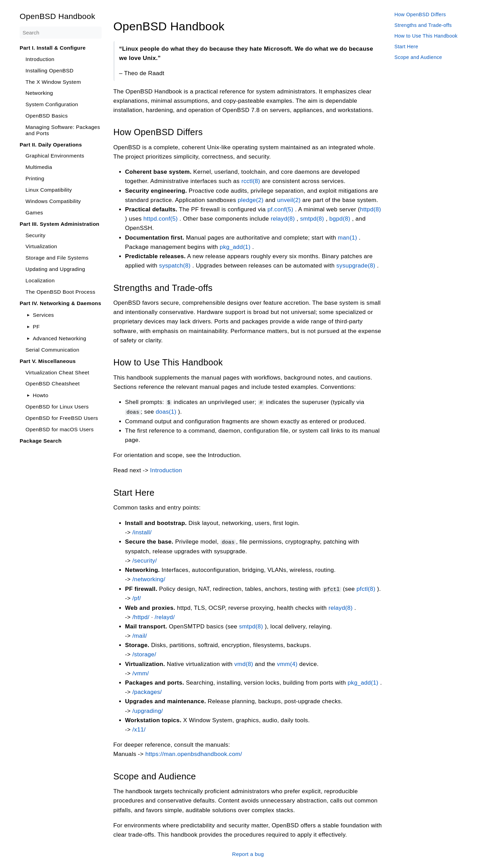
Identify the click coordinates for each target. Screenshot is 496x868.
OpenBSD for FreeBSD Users (62, 418)
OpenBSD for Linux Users (57, 407)
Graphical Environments (55, 156)
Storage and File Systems (57, 258)
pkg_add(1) (235, 247)
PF (36, 327)
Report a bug (248, 853)
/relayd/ (165, 616)
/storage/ (144, 654)
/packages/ (147, 691)
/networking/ (149, 579)
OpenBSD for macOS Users (60, 429)
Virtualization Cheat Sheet (57, 372)
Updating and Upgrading (55, 269)
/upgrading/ (148, 710)
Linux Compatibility (49, 190)
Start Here (406, 47)
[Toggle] (28, 315)
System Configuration (52, 104)
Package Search (41, 441)
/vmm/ (141, 672)
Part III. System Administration (60, 224)
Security (35, 235)
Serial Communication (52, 350)
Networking (39, 93)
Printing (35, 178)
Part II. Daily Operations (51, 145)
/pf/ (137, 598)
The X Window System (53, 82)
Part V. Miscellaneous (48, 361)
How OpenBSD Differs (420, 14)
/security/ (144, 560)
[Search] (61, 33)
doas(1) (166, 411)
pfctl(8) (366, 588)
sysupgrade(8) (356, 266)
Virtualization (41, 246)
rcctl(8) (251, 181)
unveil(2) (289, 200)
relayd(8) (283, 219)
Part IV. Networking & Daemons (60, 303)
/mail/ (140, 635)
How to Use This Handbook (426, 36)
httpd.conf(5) (161, 219)
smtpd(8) (312, 219)
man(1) (348, 237)
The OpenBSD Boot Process (60, 292)
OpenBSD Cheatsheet (53, 383)
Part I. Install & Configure (53, 48)
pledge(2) (251, 200)
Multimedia (39, 167)
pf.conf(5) (280, 209)
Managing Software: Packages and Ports (63, 130)
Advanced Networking (59, 338)
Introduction (40, 59)
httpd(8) (370, 209)
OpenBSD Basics (47, 116)
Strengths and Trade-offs (423, 25)
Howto (40, 395)
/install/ (142, 532)
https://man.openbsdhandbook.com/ (194, 753)
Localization (40, 280)
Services (43, 315)
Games (34, 213)
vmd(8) (244, 663)
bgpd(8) (340, 219)
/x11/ (139, 729)
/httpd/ (141, 616)
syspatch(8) (175, 266)
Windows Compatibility (53, 201)
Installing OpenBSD (49, 70)
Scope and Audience (418, 57)
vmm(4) (287, 663)
